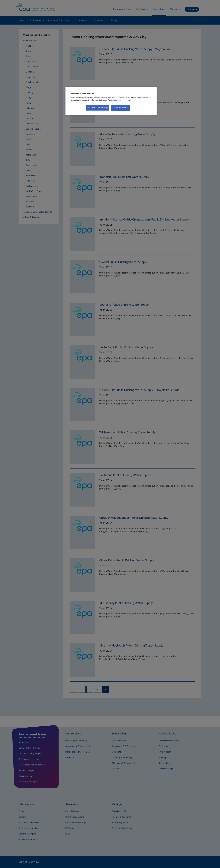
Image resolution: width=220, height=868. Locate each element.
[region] (111, 101)
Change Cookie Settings (98, 108)
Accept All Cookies (120, 108)
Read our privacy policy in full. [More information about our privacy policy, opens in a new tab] (120, 100)
